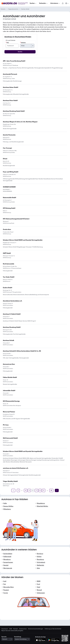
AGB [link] (11, 629)
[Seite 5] (29, 490)
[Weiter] (57, 490)
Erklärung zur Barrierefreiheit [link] (53, 629)
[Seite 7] (36, 490)
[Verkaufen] (43, 3)
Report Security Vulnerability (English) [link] (12, 631)
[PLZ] (12, 46)
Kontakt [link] (16, 629)
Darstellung (18, 637)
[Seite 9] (44, 490)
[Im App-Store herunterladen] (41, 640)
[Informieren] (55, 3)
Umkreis (23, 43)
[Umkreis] (27, 46)
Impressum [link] (5, 629)
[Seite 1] (18, 490)
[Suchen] (33, 3)
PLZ (7, 43)
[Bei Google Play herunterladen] (54, 640)
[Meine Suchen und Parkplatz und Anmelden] (67, 3)
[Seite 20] (51, 490)
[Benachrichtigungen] (63, 3)
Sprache (4, 637)
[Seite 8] (40, 490)
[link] (11, 172)
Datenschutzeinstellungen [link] (36, 629)
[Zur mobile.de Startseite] (15, 3)
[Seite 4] (26, 490)
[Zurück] (13, 490)
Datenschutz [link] (23, 629)
